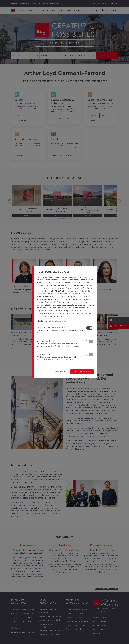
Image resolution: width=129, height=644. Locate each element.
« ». (65, 305)
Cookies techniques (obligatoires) (60, 330)
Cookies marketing (60, 357)
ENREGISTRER (59, 372)
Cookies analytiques (60, 343)
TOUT (82, 372)
